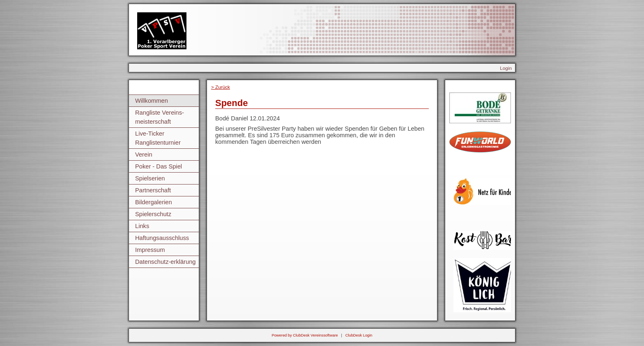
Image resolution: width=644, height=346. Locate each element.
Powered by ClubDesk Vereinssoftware (305, 335)
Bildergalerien (154, 202)
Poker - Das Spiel (159, 166)
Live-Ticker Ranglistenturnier (158, 138)
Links (142, 226)
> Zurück (221, 87)
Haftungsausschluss (162, 238)
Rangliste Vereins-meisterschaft (160, 117)
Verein (144, 155)
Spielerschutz (153, 214)
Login (506, 68)
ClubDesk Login (359, 335)
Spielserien (150, 178)
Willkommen (152, 101)
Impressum (150, 250)
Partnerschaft (153, 190)
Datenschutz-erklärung (165, 262)
